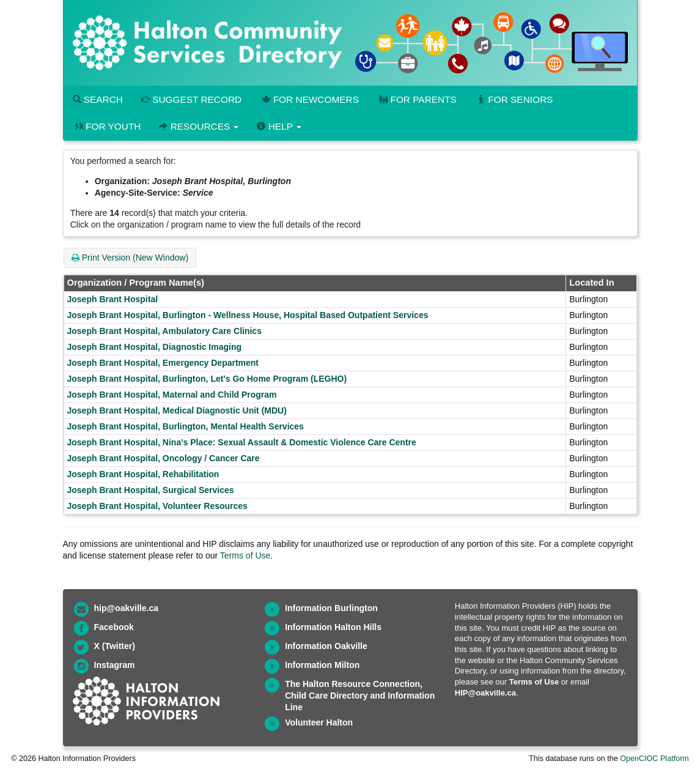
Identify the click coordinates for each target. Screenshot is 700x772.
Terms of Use (245, 555)
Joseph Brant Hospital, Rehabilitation (143, 474)
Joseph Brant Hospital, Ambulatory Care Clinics (164, 331)
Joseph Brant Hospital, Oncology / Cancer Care (164, 458)
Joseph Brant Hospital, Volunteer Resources (157, 506)
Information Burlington (331, 608)
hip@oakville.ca (126, 608)
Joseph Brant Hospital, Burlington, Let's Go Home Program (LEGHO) (207, 379)
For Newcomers (309, 99)
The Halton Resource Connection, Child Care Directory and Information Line (360, 696)
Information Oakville (326, 646)
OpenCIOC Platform (654, 759)
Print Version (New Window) (130, 258)
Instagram (115, 665)
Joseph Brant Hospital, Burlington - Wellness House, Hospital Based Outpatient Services (248, 315)
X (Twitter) (115, 646)
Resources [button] (199, 126)
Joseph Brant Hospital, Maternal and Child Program (172, 395)
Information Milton (322, 665)
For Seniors (514, 99)
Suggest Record (191, 99)
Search (98, 99)
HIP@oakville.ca (485, 693)
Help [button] (279, 126)
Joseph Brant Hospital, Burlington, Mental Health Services (186, 426)
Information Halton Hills (333, 627)
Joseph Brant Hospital (113, 299)
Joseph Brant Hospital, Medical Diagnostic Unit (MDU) (177, 410)
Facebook (114, 627)
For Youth (107, 126)
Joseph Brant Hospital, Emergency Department (163, 363)
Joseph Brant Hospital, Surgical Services (151, 490)
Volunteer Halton (319, 722)
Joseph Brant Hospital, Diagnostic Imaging (154, 347)
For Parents (417, 99)
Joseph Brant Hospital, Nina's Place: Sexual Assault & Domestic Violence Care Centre (242, 442)
